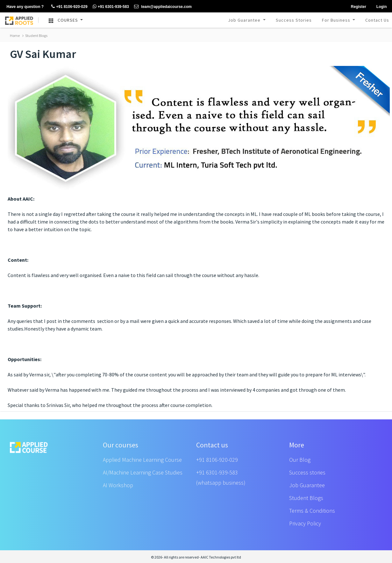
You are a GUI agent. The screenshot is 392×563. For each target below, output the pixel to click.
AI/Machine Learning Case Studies (143, 472)
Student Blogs (35, 36)
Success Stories (294, 20)
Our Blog (300, 460)
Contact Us (377, 20)
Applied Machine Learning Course (142, 460)
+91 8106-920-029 (217, 460)
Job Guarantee (245, 20)
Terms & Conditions (312, 511)
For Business (337, 20)
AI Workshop (118, 485)
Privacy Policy (305, 523)
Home (15, 36)
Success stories (307, 472)
